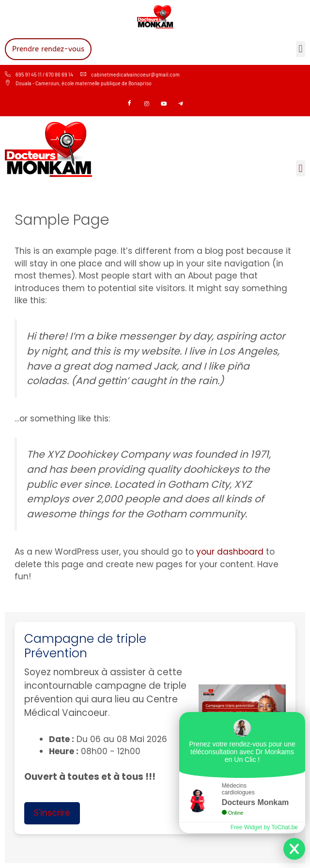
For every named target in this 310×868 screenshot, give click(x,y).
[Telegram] (181, 104)
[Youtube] (164, 104)
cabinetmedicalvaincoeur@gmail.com (130, 74)
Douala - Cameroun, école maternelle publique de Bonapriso (78, 83)
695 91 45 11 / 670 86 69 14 (39, 74)
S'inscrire (52, 813)
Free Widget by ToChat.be (264, 827)
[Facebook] (130, 104)
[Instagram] (147, 104)
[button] (301, 49)
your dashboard (230, 552)
